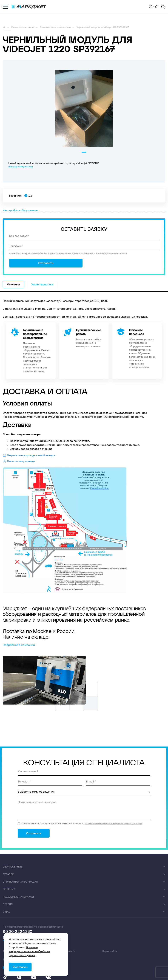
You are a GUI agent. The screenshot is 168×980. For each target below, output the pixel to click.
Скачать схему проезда (21, 465)
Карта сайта (109, 956)
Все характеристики (21, 166)
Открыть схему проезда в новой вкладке (32, 459)
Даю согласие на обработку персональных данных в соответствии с (85, 827)
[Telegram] (155, 8)
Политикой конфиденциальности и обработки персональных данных (117, 827)
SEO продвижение (141, 956)
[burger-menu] (5, 8)
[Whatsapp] (148, 8)
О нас (7, 916)
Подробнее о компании (19, 649)
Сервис (8, 909)
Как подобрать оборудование (23, 210)
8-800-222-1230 (131, 8)
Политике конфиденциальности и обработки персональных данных (29, 951)
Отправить (46, 265)
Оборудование (14, 871)
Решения (10, 894)
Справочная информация (23, 886)
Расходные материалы (21, 901)
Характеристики (45, 287)
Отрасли (9, 879)
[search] (163, 8)
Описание (14, 287)
